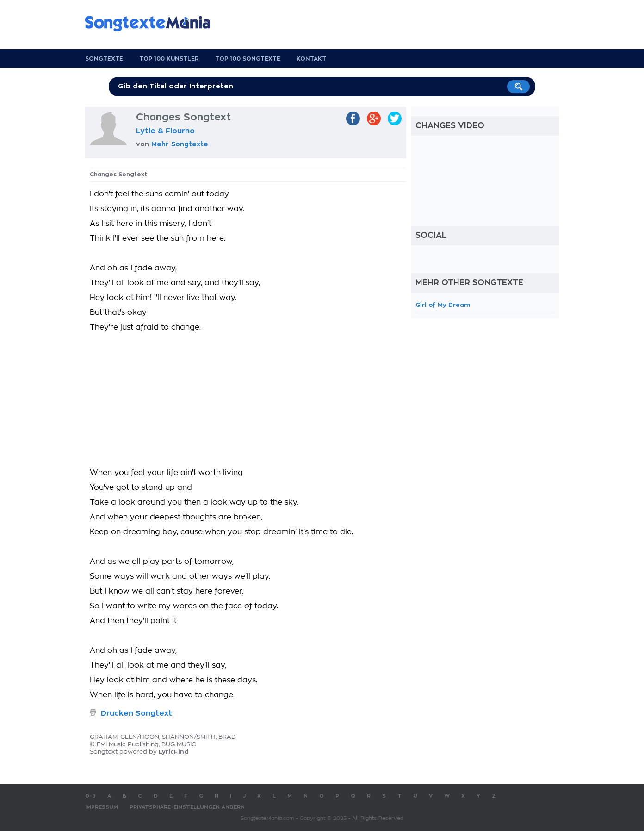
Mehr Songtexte (180, 144)
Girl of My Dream (443, 305)
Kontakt (311, 59)
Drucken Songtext (136, 713)
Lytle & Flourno (165, 131)
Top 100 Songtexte (248, 59)
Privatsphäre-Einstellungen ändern (187, 807)
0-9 (90, 796)
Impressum (102, 807)
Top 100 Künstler (169, 59)
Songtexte (104, 59)
